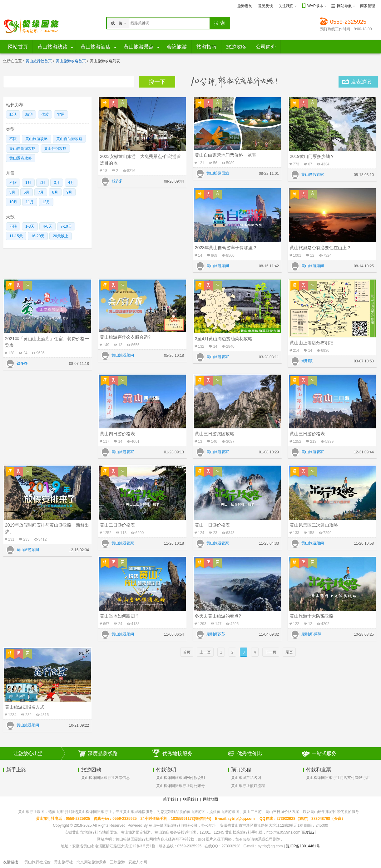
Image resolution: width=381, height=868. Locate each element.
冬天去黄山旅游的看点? (218, 616)
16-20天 (38, 236)
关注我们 (286, 6)
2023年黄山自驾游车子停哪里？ (226, 248)
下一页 (271, 652)
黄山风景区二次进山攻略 (314, 525)
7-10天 (66, 226)
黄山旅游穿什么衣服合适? (125, 337)
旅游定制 (245, 6)
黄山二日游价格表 (117, 525)
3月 (57, 183)
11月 (30, 202)
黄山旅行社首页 (39, 61)
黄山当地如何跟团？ (120, 616)
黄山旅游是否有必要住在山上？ (320, 248)
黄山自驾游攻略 (22, 149)
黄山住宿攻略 (55, 149)
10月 (13, 202)
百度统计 (309, 832)
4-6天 (47, 226)
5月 (12, 192)
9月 (69, 192)
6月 (27, 192)
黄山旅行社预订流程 (248, 786)
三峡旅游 (117, 862)
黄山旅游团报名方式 (25, 707)
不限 (13, 139)
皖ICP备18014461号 (303, 846)
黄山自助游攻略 (69, 139)
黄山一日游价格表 (212, 525)
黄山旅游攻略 (37, 139)
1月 (28, 183)
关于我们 (171, 799)
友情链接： (12, 862)
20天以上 (60, 236)
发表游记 (361, 82)
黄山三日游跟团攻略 (215, 434)
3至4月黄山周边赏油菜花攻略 (224, 339)
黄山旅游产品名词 (246, 778)
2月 (43, 183)
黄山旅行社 (63, 862)
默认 (13, 114)
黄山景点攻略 (21, 158)
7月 (41, 192)
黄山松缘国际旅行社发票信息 (106, 778)
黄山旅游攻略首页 (71, 61)
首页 (187, 652)
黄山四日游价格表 (117, 434)
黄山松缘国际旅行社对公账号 (181, 786)
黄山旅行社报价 (37, 862)
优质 (45, 114)
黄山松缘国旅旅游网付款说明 (181, 778)
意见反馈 (265, 6)
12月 (46, 202)
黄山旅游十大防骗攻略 (312, 616)
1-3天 (30, 226)
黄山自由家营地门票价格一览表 (225, 155)
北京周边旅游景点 (92, 862)
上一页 (205, 652)
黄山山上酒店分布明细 (312, 343)
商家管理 (368, 6)
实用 (61, 114)
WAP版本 (315, 6)
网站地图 (210, 799)
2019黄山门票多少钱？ (312, 156)
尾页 (289, 652)
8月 (55, 192)
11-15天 (16, 236)
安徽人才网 (138, 862)
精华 (29, 114)
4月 (71, 183)
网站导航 (344, 6)
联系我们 (190, 799)
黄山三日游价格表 (307, 434)
